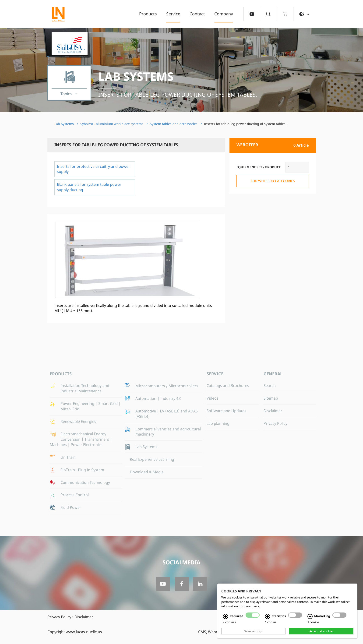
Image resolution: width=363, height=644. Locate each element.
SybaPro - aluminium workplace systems (112, 124)
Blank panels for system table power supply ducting (89, 187)
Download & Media (147, 472)
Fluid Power (71, 507)
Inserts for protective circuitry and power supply (93, 169)
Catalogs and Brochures (228, 386)
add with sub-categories (273, 181)
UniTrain (68, 457)
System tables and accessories (174, 124)
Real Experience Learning (152, 459)
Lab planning (218, 423)
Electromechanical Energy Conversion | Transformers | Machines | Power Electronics (81, 439)
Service (173, 14)
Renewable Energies (78, 422)
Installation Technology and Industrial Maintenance (85, 388)
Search (270, 386)
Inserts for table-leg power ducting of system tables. (178, 95)
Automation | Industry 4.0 (158, 398)
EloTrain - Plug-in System (82, 470)
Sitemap (271, 398)
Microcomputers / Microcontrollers (167, 386)
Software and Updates (226, 411)
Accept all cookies (321, 631)
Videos (213, 398)
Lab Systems (136, 76)
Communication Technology (85, 482)
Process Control (75, 495)
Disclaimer (273, 411)
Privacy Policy (275, 423)
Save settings (253, 631)
